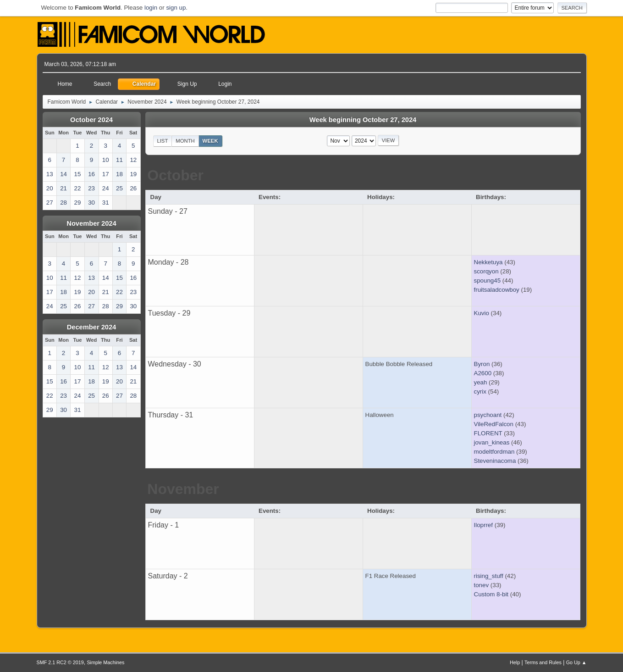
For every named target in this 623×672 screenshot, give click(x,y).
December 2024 (92, 327)
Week (210, 141)
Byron (482, 364)
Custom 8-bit (491, 594)
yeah (481, 382)
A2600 (483, 373)
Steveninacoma (495, 461)
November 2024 (91, 223)
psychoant (488, 415)
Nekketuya (488, 262)
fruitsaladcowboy (497, 290)
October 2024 (91, 120)
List (162, 141)
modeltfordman (494, 452)
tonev (482, 585)
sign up (176, 8)
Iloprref (483, 525)
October (175, 175)
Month (185, 141)
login (151, 8)
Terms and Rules (543, 662)
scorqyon (486, 271)
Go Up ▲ (576, 662)
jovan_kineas (492, 442)
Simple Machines (105, 662)
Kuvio (482, 313)
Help (515, 662)
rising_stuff (489, 576)
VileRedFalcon (494, 424)
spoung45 (488, 280)
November (183, 489)
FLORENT (488, 433)
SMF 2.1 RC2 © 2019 (60, 662)
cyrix (480, 392)
